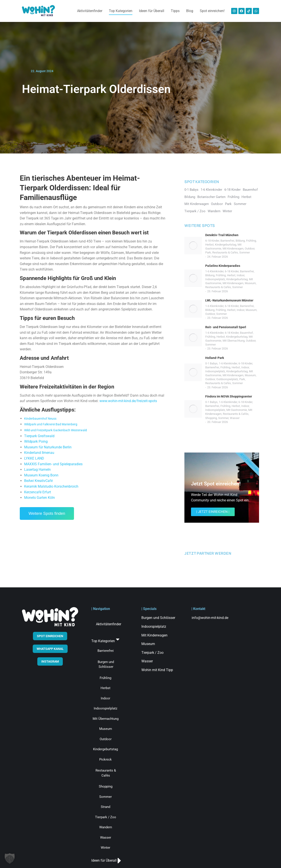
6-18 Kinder (212, 241)
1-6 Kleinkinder (214, 271)
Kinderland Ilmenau (39, 453)
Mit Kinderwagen (233, 249)
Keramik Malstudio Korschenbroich (51, 486)
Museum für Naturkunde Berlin (48, 447)
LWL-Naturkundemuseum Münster (229, 300)
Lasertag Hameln (37, 470)
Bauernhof (246, 333)
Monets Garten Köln (40, 498)
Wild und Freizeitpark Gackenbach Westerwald (56, 430)
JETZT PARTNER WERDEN (208, 553)
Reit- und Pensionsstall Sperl (226, 327)
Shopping (211, 418)
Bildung (240, 241)
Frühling (251, 241)
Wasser (235, 418)
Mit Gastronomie (237, 410)
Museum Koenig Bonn (41, 475)
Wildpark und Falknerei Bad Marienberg (51, 424)
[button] (10, 858)
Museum (250, 283)
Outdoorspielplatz (227, 379)
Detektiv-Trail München (222, 235)
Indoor (240, 275)
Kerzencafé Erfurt (38, 492)
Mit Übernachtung (234, 341)
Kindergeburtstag (226, 245)
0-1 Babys (211, 363)
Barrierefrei (227, 241)
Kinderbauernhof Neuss (40, 419)
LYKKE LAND (34, 458)
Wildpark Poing (36, 441)
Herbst (209, 245)
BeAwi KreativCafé (38, 481)
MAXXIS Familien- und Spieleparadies (53, 464)
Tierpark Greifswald (39, 436)
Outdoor (250, 249)
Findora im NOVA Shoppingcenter (229, 396)
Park (208, 252)
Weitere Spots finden (47, 513)
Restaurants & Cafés (225, 252)
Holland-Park (215, 358)
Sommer (245, 252)
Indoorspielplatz (215, 279)
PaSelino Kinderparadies (223, 266)
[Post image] (193, 246)
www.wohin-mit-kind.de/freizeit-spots (128, 401)
